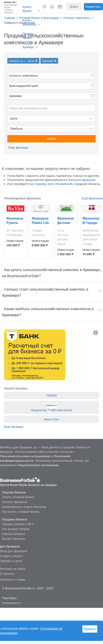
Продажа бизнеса (15, 519)
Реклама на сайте (13, 569)
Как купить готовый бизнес (21, 512)
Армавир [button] (15, 96)
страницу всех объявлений (53, 184)
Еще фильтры (18, 147)
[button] (44, 7)
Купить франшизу (29, 22)
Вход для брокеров (14, 551)
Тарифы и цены (11, 561)
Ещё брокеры (14, 427)
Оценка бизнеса (13, 534)
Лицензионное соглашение (38, 465)
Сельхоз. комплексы (23, 75)
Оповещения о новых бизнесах (24, 507)
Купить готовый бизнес (18, 497)
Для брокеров (10, 546)
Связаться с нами (13, 579)
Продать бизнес (28, 36)
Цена (14, 118)
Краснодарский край (23, 86)
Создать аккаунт (12, 556)
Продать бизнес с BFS (18, 524)
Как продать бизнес (16, 529)
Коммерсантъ (12, 603)
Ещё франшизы (92, 198)
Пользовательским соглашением (25, 456)
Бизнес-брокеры (14, 539)
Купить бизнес (27, 9)
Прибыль (16, 129)
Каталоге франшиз (82, 180)
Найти (51, 139)
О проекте (7, 574)
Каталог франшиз (15, 502)
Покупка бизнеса (14, 492)
